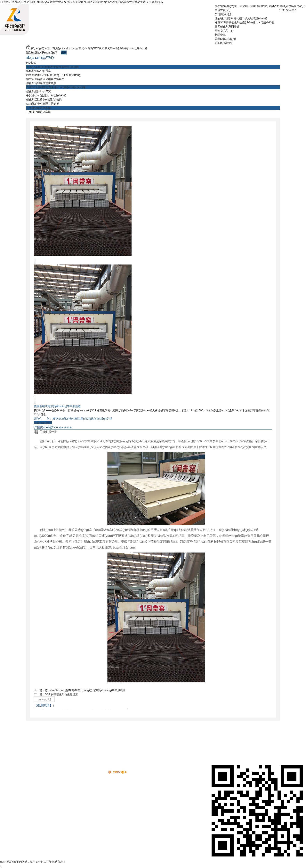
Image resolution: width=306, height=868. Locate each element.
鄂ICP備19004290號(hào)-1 (115, 768)
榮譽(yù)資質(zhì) (225, 39)
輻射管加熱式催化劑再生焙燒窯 (45, 79)
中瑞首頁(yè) (222, 10)
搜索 (64, 52)
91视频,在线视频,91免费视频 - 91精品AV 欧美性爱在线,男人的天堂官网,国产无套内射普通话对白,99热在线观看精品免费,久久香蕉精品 (81, 2)
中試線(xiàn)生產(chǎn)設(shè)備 (46, 95)
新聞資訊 (220, 35)
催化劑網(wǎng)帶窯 (39, 71)
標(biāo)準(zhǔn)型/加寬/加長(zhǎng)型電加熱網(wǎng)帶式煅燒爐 (85, 690)
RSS (97, 764)
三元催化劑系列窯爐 (227, 27)
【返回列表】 (44, 699)
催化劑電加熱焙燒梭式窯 (41, 83)
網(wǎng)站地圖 (83, 764)
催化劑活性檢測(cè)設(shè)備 (44, 100)
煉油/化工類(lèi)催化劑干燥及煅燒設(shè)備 (241, 18)
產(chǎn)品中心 (224, 31)
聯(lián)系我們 (223, 43)
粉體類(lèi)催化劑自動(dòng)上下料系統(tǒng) (54, 75)
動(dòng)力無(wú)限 (94, 773)
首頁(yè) (58, 48)
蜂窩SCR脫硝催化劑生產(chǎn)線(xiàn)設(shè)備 (244, 22)
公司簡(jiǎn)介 (223, 14)
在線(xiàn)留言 (43, 423)
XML (105, 764)
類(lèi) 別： (43, 419)
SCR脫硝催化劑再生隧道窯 (43, 104)
